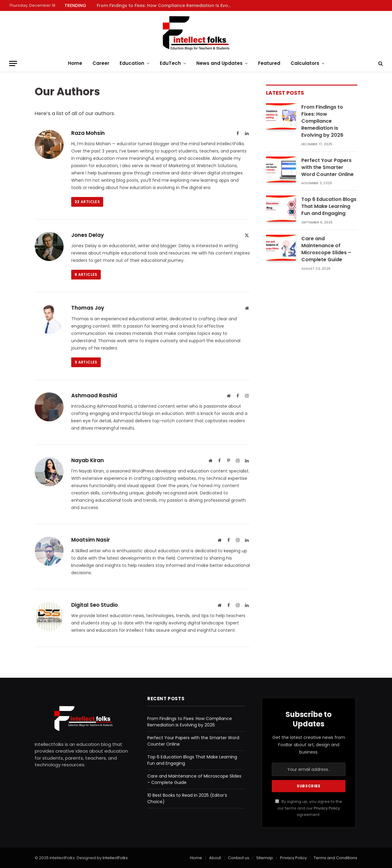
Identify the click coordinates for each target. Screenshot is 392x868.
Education (132, 63)
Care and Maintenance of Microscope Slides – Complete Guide (326, 249)
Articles (87, 202)
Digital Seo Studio (94, 605)
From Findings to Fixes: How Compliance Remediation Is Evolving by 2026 (165, 5)
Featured (269, 63)
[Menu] (13, 63)
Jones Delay (87, 235)
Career (101, 63)
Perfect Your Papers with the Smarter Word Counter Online (327, 167)
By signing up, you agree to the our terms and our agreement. (309, 808)
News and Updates (219, 63)
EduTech (170, 63)
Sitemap (265, 858)
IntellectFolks (115, 858)
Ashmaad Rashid (94, 395)
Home (75, 63)
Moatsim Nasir (91, 540)
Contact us (239, 858)
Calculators (305, 63)
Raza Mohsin (88, 133)
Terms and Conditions (336, 858)
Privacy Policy (327, 808)
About (215, 858)
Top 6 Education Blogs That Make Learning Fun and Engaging (329, 206)
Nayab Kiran (87, 460)
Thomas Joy (88, 308)
